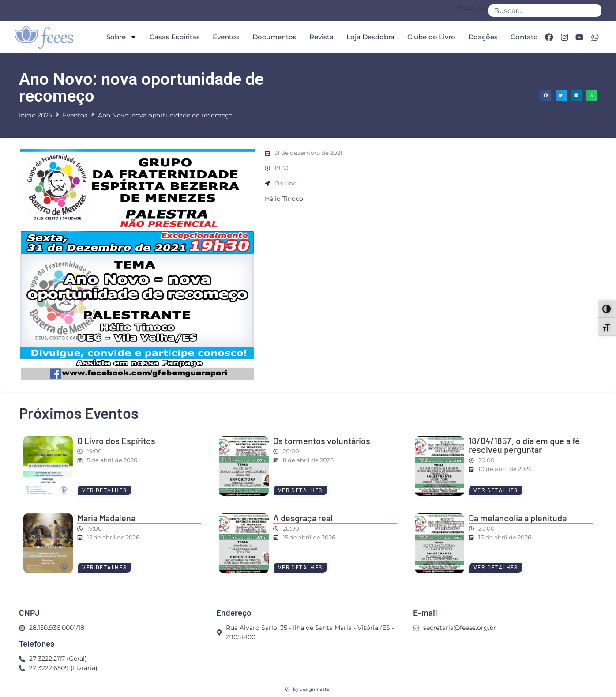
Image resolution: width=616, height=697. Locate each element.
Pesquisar (473, 8)
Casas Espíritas (173, 37)
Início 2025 (36, 115)
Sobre (120, 37)
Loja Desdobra (369, 37)
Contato (523, 37)
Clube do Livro (430, 37)
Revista (320, 37)
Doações (482, 37)
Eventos (225, 37)
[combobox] (545, 11)
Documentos (273, 37)
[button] (546, 96)
